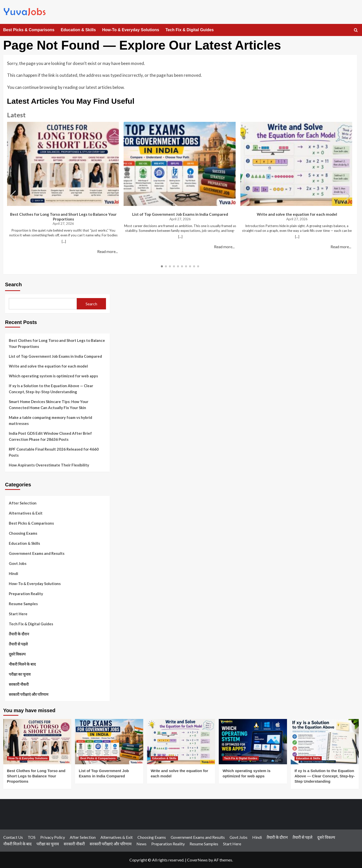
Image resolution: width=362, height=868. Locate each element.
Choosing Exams (23, 533)
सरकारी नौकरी (19, 684)
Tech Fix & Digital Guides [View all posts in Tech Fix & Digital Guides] (241, 758)
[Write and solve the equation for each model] (181, 742)
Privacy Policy (53, 837)
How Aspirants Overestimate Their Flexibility (49, 465)
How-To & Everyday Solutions (131, 30)
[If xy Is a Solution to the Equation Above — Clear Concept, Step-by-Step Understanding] (325, 742)
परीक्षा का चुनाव (20, 674)
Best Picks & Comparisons (29, 30)
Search (13, 284)
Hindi (13, 573)
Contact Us (13, 837)
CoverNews (197, 860)
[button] (347, 196)
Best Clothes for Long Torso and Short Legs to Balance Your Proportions (63, 217)
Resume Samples (23, 604)
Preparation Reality (26, 594)
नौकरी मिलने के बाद (22, 664)
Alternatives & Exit (26, 513)
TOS (32, 837)
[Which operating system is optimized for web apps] (253, 742)
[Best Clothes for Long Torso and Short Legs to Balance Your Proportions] (37, 742)
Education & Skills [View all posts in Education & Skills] (164, 758)
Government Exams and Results (37, 553)
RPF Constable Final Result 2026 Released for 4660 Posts (54, 452)
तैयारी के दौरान (19, 634)
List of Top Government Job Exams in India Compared (180, 214)
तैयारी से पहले (18, 644)
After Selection (23, 503)
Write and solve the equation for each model (297, 214)
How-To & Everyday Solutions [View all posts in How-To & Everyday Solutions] (28, 758)
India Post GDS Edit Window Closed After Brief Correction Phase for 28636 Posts (50, 436)
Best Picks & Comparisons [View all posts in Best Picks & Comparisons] (98, 758)
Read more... (107, 251)
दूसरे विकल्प (17, 654)
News (141, 844)
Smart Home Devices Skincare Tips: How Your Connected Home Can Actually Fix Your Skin (49, 405)
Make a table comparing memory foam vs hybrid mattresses (50, 420)
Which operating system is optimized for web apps (53, 376)
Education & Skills (78, 30)
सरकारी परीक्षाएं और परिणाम (29, 694)
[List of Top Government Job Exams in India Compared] (109, 742)
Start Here (18, 614)
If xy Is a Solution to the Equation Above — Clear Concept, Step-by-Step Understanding (51, 389)
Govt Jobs (18, 563)
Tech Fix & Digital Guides (190, 30)
